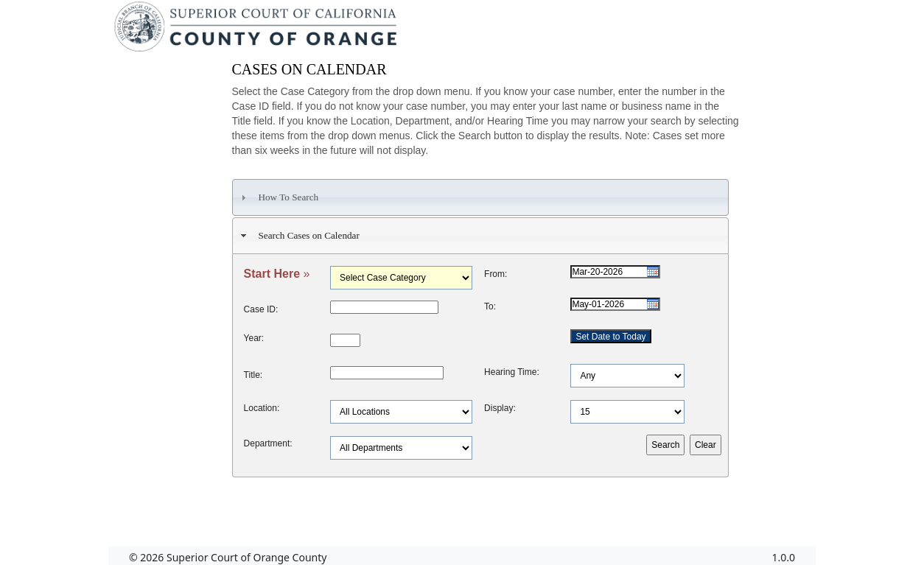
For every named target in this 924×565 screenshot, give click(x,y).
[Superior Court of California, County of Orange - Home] (257, 30)
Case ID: (261, 309)
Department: (268, 443)
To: (490, 306)
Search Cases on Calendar (298, 236)
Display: (500, 408)
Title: (253, 375)
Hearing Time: (512, 372)
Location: (262, 408)
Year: (254, 338)
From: (496, 274)
